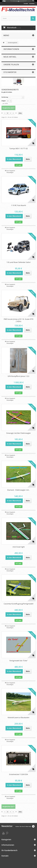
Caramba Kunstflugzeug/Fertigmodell (19, 604)
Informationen (11, 49)
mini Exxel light (19, 547)
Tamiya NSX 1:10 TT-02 (18, 148)
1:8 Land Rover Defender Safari (19, 262)
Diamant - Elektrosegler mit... (19, 490)
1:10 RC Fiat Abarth (18, 205)
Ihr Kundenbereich (9, 850)
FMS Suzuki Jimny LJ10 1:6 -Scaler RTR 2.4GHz (18, 320)
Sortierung (5, 97)
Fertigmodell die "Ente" (19, 661)
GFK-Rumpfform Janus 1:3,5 (18, 376)
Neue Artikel (10, 57)
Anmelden (32, 4)
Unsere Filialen (11, 64)
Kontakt (26, 4)
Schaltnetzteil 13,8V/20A (18, 774)
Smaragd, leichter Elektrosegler (19, 433)
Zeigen (4, 101)
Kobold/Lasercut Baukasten (18, 717)
